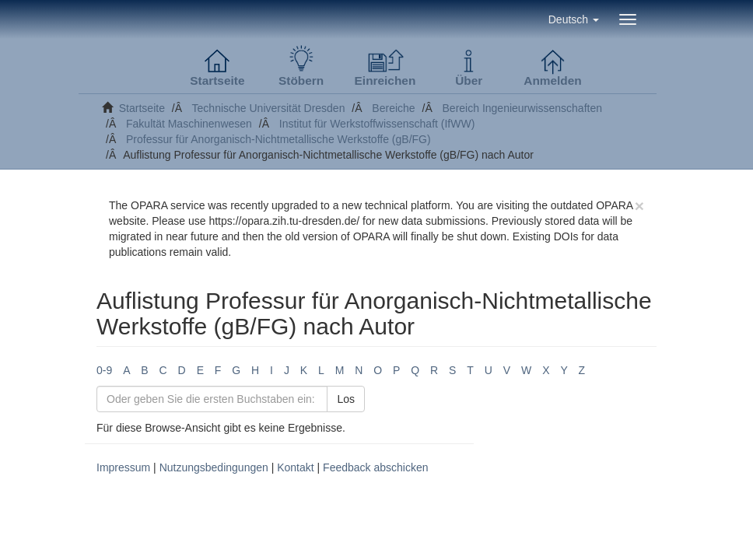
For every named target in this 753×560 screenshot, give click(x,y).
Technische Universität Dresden (269, 108)
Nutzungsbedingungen (214, 467)
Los (346, 399)
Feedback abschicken (375, 467)
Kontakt (295, 467)
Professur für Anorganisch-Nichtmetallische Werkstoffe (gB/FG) (278, 139)
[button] (574, 19)
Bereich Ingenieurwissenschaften (522, 108)
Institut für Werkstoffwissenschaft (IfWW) (377, 124)
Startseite (142, 108)
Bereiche (393, 108)
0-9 (104, 370)
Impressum (123, 467)
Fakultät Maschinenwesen (189, 124)
